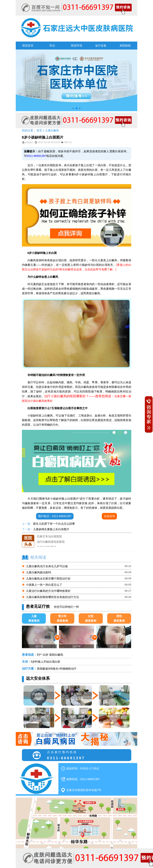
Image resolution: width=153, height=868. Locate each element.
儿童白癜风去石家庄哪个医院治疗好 (48, 579)
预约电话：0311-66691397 (55, 516)
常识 (52, 46)
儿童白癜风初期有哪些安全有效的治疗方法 (52, 597)
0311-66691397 (36, 156)
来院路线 (125, 46)
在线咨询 (109, 516)
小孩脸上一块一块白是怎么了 (44, 585)
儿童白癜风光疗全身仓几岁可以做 (47, 566)
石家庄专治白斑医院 (49, 540)
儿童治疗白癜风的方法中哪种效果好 (48, 591)
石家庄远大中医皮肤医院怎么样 (56, 535)
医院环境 (76, 46)
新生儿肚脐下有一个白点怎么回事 (54, 524)
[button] (73, 108)
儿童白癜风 (52, 130)
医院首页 (28, 46)
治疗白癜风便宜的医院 (51, 546)
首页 (39, 130)
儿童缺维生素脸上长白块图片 (51, 529)
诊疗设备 (101, 46)
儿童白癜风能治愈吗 (38, 572)
